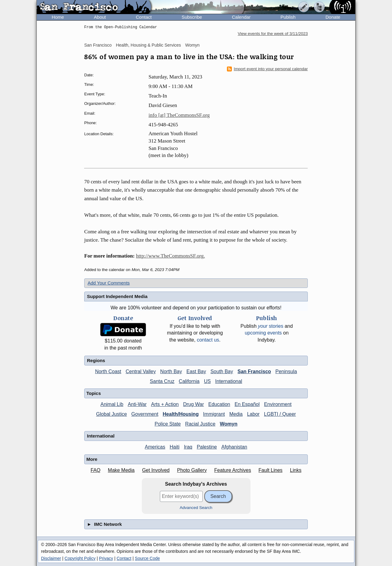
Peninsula (286, 371)
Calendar (241, 17)
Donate (333, 17)
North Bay (171, 371)
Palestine (207, 447)
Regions (96, 360)
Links (296, 470)
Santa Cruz (162, 381)
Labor (253, 414)
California (189, 381)
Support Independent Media (117, 296)
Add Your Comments (109, 283)
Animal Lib (112, 404)
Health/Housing (181, 414)
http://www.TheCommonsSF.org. (170, 256)
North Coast (108, 371)
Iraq (188, 447)
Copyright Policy (80, 558)
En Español (247, 404)
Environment (278, 404)
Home (58, 17)
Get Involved (156, 470)
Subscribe (192, 17)
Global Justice (112, 414)
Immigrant (214, 414)
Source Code (147, 558)
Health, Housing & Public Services (148, 45)
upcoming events (263, 333)
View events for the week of (273, 34)
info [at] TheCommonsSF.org (179, 115)
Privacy (106, 558)
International (229, 381)
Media (236, 414)
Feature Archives (233, 470)
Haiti (175, 447)
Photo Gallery (192, 470)
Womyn (192, 45)
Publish (288, 17)
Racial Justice (200, 424)
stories (271, 326)
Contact (144, 17)
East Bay (196, 371)
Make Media (121, 470)
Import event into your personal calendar (267, 69)
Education (219, 404)
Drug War (194, 404)
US (207, 381)
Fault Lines (270, 470)
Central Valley (141, 371)
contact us (208, 340)
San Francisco (98, 45)
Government (145, 414)
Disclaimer (51, 558)
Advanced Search (196, 508)
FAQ (96, 470)
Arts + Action (165, 404)
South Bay (222, 371)
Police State (168, 424)
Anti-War (137, 404)
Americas (155, 447)
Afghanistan (234, 447)
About (100, 17)
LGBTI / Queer (280, 414)
